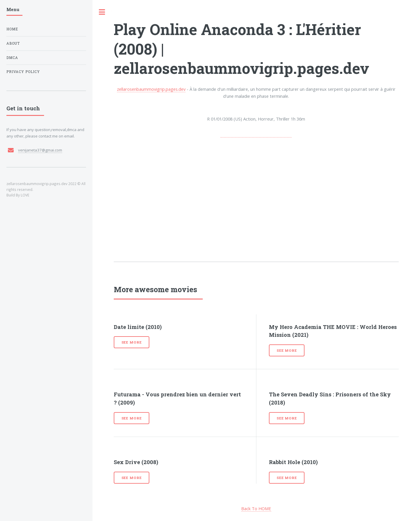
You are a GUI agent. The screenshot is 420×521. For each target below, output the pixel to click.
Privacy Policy (23, 72)
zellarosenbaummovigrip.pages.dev (151, 89)
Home (12, 29)
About (13, 43)
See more (132, 342)
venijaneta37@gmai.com (40, 150)
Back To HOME (256, 508)
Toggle (102, 12)
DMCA (12, 58)
